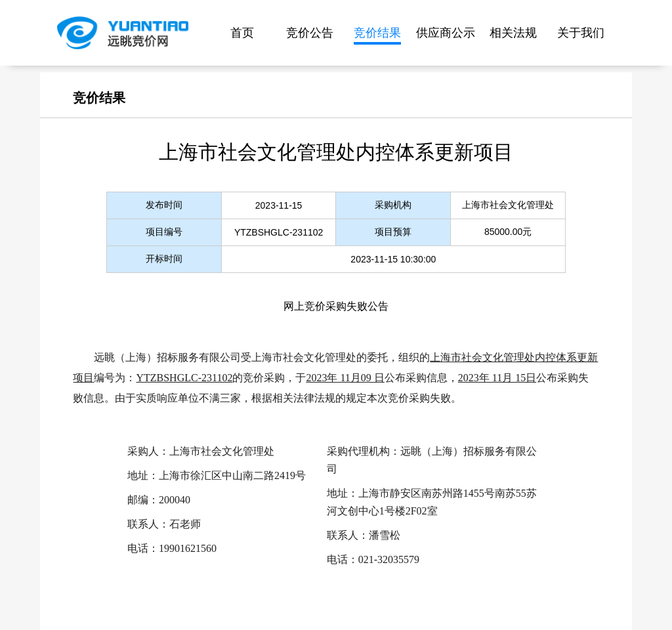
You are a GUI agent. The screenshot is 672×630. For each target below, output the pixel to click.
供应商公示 (446, 33)
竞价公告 (310, 33)
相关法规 (513, 33)
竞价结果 (377, 33)
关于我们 (581, 33)
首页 (242, 33)
